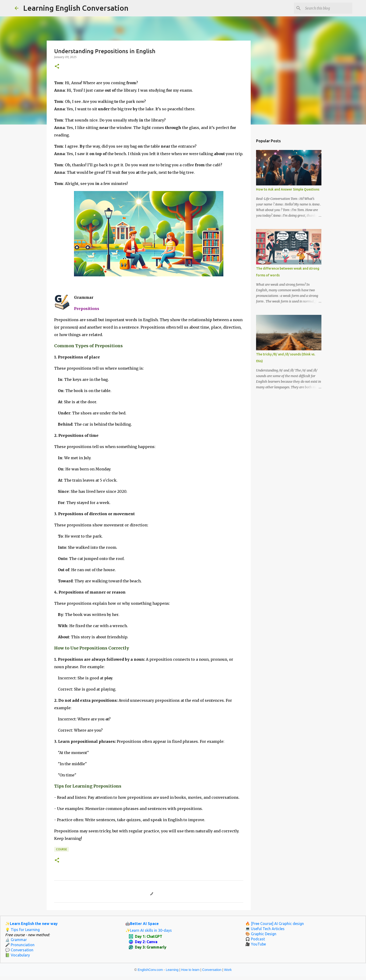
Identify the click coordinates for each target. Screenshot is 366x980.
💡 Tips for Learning (22, 930)
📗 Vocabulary (18, 955)
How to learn (190, 970)
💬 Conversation (19, 950)
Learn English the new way (34, 924)
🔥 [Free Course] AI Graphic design (275, 924)
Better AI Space (144, 924)
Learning (172, 970)
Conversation (212, 970)
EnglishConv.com (150, 970)
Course (62, 849)
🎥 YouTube (256, 944)
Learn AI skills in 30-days (151, 930)
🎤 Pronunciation (20, 945)
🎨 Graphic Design (261, 934)
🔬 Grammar (16, 940)
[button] (57, 67)
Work (228, 970)
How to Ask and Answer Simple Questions (288, 189)
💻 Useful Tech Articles (265, 929)
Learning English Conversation (76, 8)
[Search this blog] (328, 8)
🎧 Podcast (255, 939)
